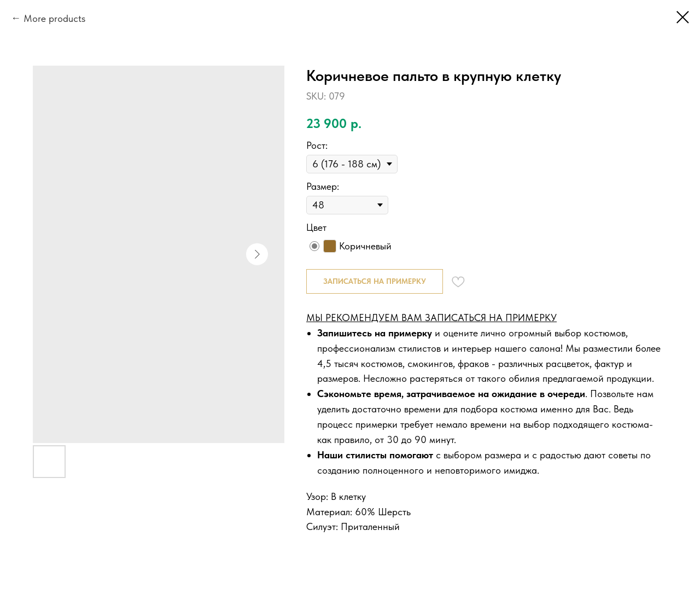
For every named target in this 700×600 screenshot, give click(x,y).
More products (54, 18)
